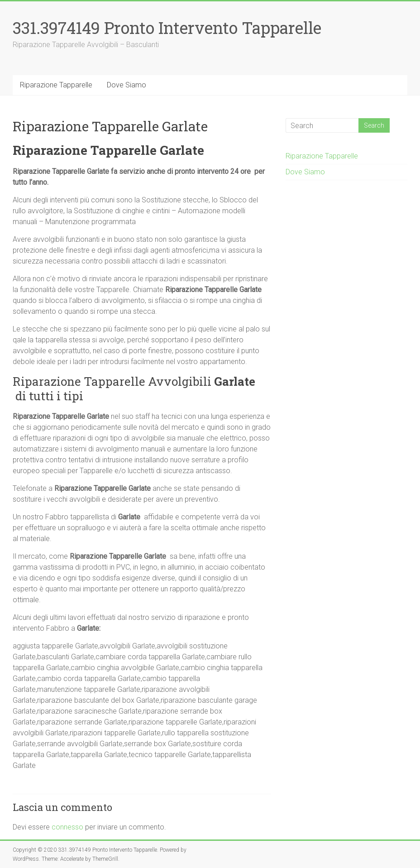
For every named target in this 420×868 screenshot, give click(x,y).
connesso (67, 827)
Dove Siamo (126, 85)
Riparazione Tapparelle (56, 85)
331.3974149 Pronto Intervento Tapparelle (167, 28)
